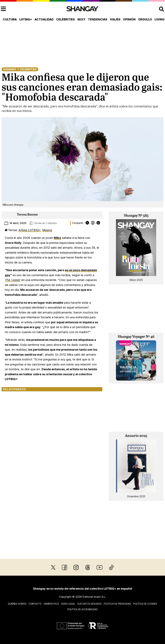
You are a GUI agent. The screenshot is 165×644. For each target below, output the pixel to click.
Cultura (10, 19)
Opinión (129, 19)
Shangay (10, 69)
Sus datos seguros (89, 604)
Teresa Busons (27, 215)
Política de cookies (145, 604)
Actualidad (44, 19)
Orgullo (145, 19)
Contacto (35, 604)
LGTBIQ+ (26, 19)
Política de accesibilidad (82, 609)
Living (160, 19)
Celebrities (65, 19)
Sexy (81, 19)
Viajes (115, 19)
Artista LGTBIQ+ (30, 230)
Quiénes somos (17, 604)
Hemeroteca (51, 604)
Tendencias (98, 19)
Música (47, 230)
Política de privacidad (117, 604)
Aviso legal (68, 604)
